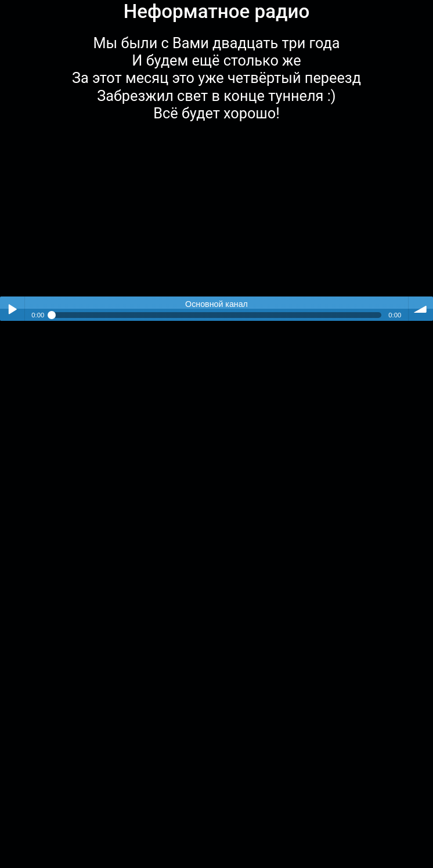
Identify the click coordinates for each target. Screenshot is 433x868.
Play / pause (12, 309)
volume (421, 309)
